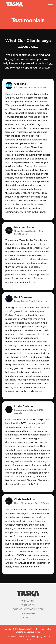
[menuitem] (28, 602)
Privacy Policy (45, 629)
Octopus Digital (33, 632)
